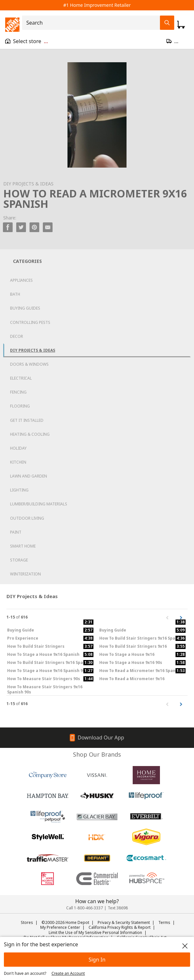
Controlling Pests (30, 322)
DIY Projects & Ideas (33, 350)
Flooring (20, 406)
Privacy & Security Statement (124, 922)
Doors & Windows (29, 364)
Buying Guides (25, 308)
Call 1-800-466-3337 (85, 908)
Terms (164, 922)
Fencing (18, 392)
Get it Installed (27, 420)
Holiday (18, 448)
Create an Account (68, 973)
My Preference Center (60, 927)
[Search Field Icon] (167, 23)
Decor (17, 336)
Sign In (97, 960)
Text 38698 (118, 908)
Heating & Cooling (30, 434)
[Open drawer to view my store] (27, 41)
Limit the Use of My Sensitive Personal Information (95, 933)
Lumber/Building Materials (39, 504)
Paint (16, 532)
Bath (15, 294)
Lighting (19, 490)
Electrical (21, 378)
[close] (185, 946)
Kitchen (18, 462)
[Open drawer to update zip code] (178, 41)
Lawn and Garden (29, 476)
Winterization (25, 574)
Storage (19, 560)
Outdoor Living (27, 518)
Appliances (21, 280)
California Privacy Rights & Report (120, 927)
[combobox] (93, 23)
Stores (27, 922)
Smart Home (23, 546)
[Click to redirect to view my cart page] (181, 25)
